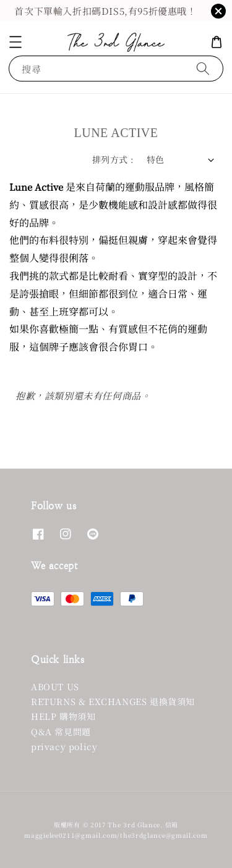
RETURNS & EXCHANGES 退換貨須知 (113, 701)
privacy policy (64, 746)
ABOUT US (55, 686)
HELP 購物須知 (63, 716)
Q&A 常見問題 (61, 732)
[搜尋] (203, 68)
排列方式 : (113, 159)
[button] (15, 42)
